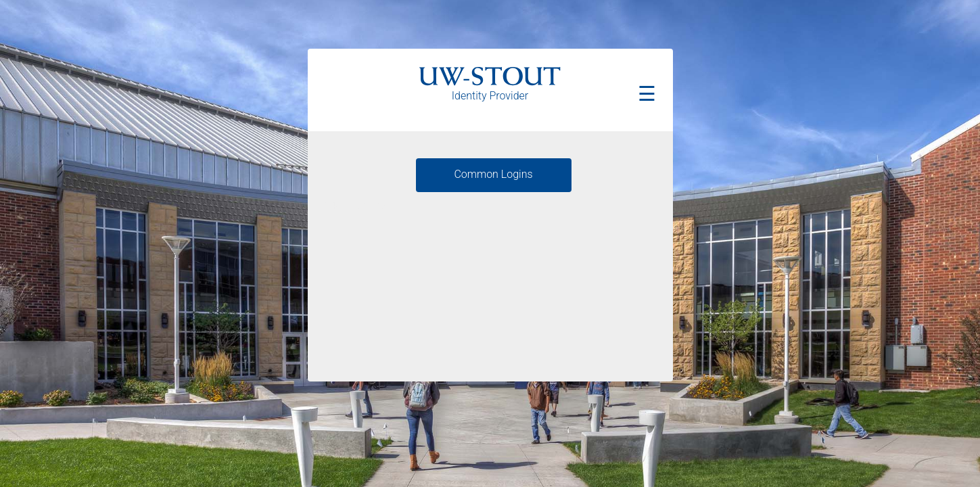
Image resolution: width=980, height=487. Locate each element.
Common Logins (493, 174)
